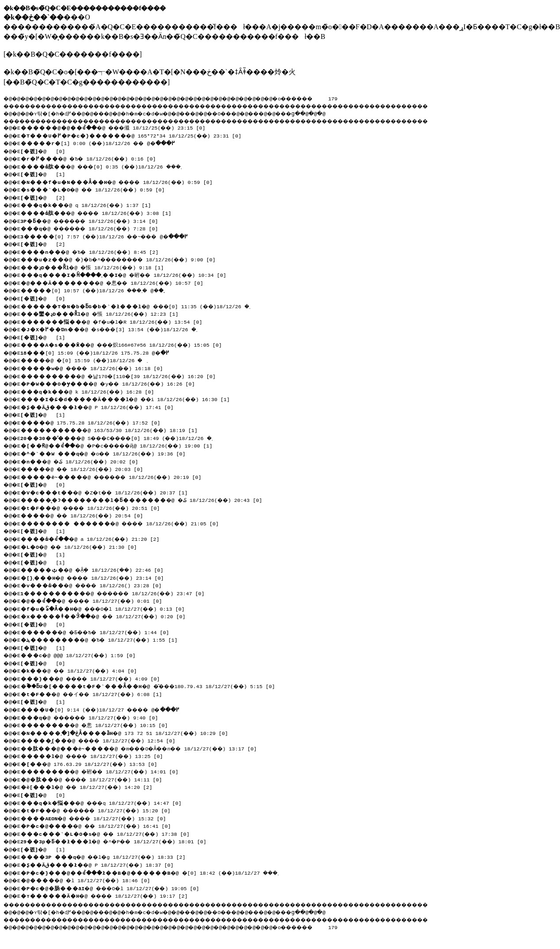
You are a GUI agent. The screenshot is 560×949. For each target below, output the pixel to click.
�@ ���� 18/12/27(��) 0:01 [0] (97, 600)
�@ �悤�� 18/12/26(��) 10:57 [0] (116, 282)
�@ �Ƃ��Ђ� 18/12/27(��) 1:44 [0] (100, 631)
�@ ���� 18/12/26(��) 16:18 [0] (97, 367)
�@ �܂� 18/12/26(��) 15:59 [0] (88, 360)
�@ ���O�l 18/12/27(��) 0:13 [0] (108, 608)
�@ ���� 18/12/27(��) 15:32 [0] (98, 818)
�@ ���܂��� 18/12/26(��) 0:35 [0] (107, 166)
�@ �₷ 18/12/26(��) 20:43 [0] (146, 499)
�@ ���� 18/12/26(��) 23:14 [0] (119, 577)
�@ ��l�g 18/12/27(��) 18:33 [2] (107, 856)
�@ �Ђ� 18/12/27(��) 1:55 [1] (103, 639)
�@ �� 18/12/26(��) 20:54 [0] (86, 515)
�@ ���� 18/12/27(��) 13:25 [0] (97, 755)
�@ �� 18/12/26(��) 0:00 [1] (103, 142)
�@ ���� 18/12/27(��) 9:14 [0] (106, 709)
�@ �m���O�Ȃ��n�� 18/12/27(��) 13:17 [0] (146, 748)
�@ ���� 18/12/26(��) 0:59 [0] (121, 181)
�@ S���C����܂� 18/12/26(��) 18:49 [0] (123, 437)
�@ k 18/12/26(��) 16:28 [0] (90, 391)
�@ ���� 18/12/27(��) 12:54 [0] (103, 740)
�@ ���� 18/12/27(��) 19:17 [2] (109, 895)
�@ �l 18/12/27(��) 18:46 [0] (89, 880)
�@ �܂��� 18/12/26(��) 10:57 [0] (99, 290)
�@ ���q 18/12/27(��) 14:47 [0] (105, 802)
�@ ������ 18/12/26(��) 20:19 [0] (117, 476)
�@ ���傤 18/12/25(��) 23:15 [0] (118, 127)
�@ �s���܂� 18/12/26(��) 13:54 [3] (114, 329)
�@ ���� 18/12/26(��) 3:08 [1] (101, 212)
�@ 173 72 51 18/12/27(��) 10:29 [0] (128, 732)
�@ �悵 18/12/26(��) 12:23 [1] (109, 313)
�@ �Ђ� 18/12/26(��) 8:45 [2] (93, 251)
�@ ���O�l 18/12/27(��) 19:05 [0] (115, 888)
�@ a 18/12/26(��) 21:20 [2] (94, 538)
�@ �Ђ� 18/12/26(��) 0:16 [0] (92, 158)
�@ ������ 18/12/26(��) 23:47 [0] (118, 593)
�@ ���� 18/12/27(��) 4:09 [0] (95, 678)
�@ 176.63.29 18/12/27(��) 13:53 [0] (92, 763)
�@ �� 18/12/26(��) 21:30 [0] (83, 546)
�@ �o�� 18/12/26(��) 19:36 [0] (107, 453)
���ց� (321, 112)
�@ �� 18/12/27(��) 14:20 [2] (90, 786)
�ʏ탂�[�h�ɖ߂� (57, 112)
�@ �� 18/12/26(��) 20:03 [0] (86, 468)
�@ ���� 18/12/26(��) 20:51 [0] (95, 507)
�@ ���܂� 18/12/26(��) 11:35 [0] (140, 306)
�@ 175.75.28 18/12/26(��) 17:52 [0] (93, 422)
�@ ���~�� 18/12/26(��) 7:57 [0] (111, 236)
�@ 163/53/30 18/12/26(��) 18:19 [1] (112, 429)
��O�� (243, 112)
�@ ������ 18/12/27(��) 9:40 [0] (95, 717)
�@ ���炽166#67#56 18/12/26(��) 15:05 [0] (126, 344)
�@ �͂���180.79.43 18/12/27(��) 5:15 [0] (154, 685)
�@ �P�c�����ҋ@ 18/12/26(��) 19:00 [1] (123, 445)
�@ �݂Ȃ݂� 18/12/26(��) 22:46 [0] (97, 569)
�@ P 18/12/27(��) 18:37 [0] (100, 864)
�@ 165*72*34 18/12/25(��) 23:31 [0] (134, 135)
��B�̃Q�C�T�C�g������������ (86, 82)
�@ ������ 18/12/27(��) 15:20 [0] (101, 810)
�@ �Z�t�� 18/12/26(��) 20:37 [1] (109, 492)
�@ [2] (45, 197)
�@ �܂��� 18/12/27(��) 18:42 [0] (156, 872)
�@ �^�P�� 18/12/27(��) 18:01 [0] (118, 841)
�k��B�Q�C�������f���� (72, 54)
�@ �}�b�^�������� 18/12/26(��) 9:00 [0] (126, 259)
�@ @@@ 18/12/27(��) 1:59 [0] (81, 654)
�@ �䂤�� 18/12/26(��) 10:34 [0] (130, 274)
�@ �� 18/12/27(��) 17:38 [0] (109, 833)
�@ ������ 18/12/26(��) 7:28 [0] (95, 228)
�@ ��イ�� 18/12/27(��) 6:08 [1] (96, 693)
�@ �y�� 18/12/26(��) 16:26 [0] (112, 383)
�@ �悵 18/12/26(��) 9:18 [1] (96, 267)
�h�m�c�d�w (157, 112)
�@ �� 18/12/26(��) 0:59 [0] (97, 189)
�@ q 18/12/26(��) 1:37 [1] (89, 204)
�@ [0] (45, 150)
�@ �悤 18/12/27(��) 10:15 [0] (98, 724)
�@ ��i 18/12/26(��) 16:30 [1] (129, 398)
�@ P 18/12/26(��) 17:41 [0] (100, 406)
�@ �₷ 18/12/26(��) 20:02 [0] (84, 461)
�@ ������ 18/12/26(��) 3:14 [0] (95, 220)
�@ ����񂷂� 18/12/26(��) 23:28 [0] (104, 585)
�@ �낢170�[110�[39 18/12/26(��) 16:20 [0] (122, 375)
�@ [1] (45, 173)
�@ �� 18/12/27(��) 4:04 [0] (83, 670)
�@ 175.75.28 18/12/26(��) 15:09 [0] (98, 352)
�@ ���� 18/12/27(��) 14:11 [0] (96, 779)
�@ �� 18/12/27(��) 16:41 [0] (100, 825)
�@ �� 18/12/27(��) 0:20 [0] (108, 616)
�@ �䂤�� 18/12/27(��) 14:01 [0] (104, 771)
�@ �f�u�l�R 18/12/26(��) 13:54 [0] (116, 321)
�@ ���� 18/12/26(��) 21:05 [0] (124, 523)
